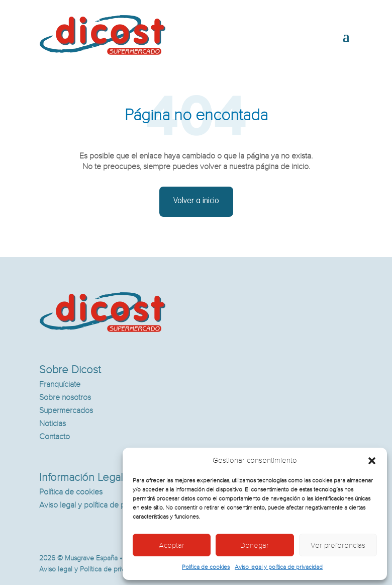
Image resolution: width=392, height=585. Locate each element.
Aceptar (172, 545)
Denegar (255, 545)
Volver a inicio (196, 201)
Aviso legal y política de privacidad (279, 567)
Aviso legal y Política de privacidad (92, 569)
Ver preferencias (338, 545)
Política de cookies (206, 567)
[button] (372, 461)
